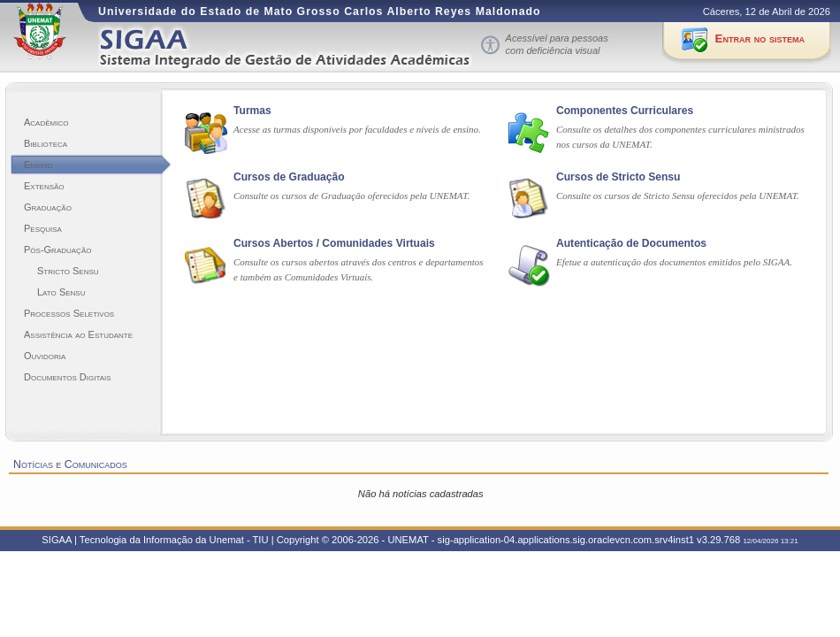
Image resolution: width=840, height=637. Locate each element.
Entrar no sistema (760, 38)
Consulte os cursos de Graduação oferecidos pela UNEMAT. (351, 196)
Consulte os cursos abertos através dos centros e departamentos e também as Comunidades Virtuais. (359, 269)
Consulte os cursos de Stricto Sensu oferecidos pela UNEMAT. (678, 196)
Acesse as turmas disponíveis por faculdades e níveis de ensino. (357, 129)
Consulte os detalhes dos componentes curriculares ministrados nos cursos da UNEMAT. (680, 137)
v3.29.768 (718, 540)
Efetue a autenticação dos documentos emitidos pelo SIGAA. (674, 262)
